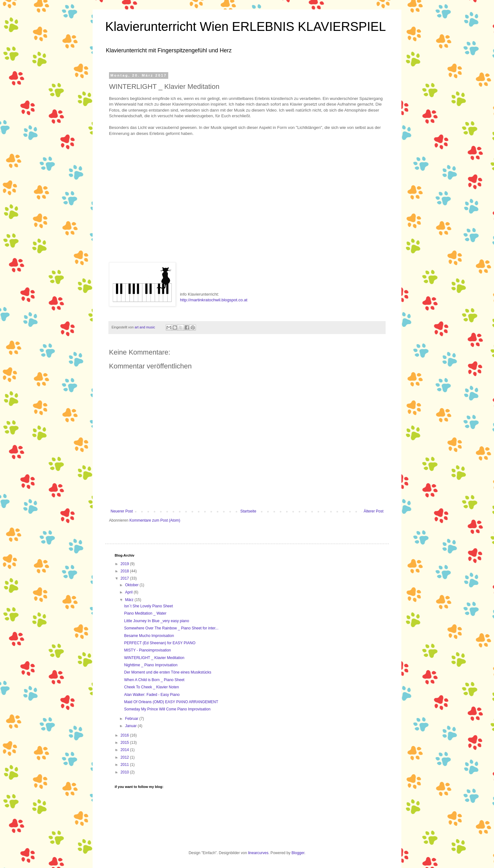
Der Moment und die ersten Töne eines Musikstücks (168, 672)
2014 (125, 750)
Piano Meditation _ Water (145, 613)
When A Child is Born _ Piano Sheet (154, 680)
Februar (132, 719)
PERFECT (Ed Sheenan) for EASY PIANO (160, 643)
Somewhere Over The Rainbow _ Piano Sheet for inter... (171, 628)
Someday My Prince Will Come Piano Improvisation (167, 709)
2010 (125, 772)
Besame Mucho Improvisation (149, 636)
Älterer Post (373, 511)
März (130, 600)
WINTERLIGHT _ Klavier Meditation (154, 658)
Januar (131, 726)
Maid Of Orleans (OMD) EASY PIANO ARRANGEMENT (171, 702)
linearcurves (258, 853)
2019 (125, 564)
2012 (125, 757)
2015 (125, 743)
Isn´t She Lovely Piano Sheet (149, 606)
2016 (125, 735)
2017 (125, 578)
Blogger (298, 853)
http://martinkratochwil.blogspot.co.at (214, 300)
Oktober (132, 585)
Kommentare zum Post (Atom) (155, 520)
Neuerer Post (122, 511)
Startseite (248, 511)
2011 (125, 765)
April (129, 592)
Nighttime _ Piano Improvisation (151, 665)
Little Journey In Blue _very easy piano (157, 621)
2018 (125, 571)
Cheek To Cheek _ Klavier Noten (152, 687)
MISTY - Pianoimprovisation (148, 650)
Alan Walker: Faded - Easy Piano (152, 695)
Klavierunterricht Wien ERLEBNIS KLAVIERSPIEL (246, 26)
